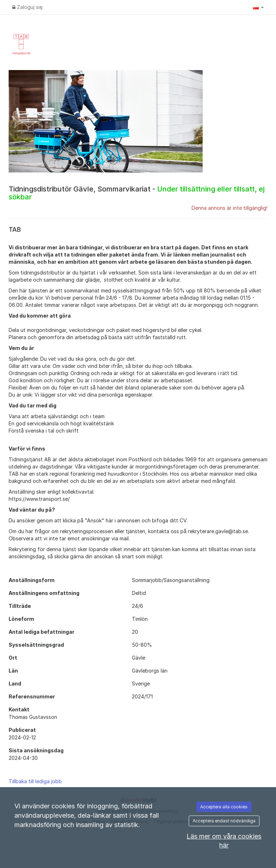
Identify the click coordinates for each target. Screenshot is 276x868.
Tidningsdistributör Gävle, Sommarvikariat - (137, 193)
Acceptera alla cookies (224, 807)
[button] (258, 7)
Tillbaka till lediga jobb (35, 781)
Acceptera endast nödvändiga (224, 821)
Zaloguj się (27, 7)
